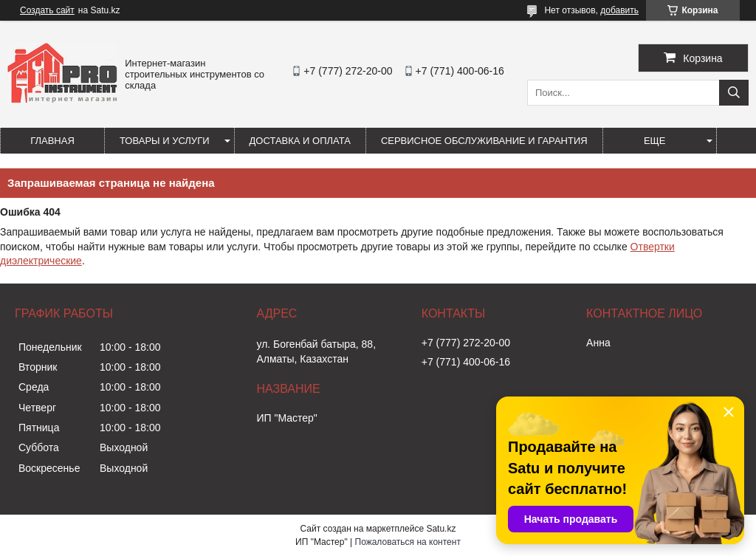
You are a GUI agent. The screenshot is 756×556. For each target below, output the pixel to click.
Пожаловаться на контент (408, 542)
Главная (52, 141)
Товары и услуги (165, 141)
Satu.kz (441, 529)
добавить (619, 10)
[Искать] (734, 93)
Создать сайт (47, 10)
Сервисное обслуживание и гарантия (484, 141)
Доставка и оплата (300, 141)
